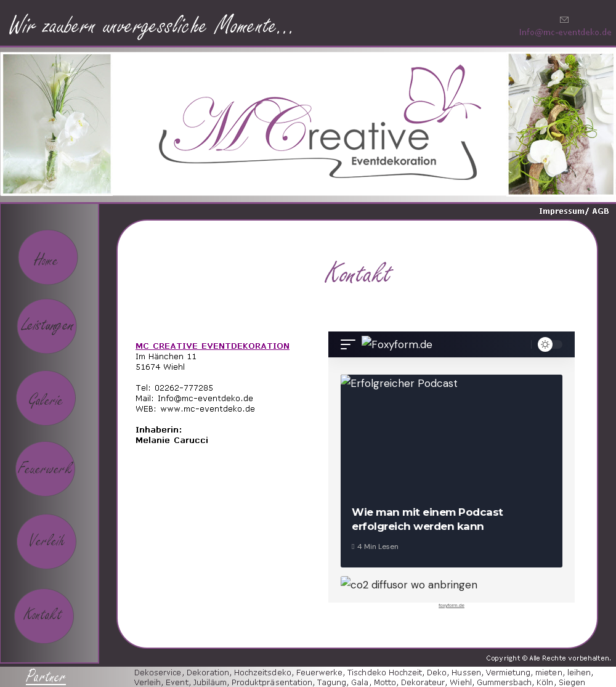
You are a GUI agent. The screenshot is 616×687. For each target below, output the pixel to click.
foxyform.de (452, 605)
